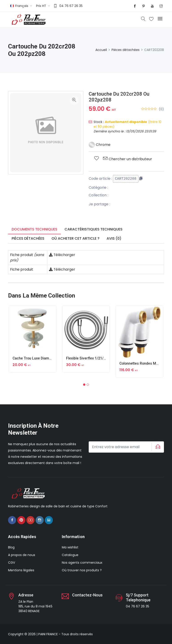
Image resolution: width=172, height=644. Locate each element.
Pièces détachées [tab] (28, 238)
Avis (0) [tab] (114, 238)
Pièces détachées (126, 50)
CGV (12, 563)
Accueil (101, 50)
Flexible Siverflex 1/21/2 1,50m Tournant (99, 358)
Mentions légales (21, 570)
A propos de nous (22, 555)
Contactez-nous (87, 595)
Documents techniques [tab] (34, 229)
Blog (11, 547)
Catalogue (70, 555)
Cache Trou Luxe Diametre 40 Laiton (42, 358)
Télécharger (62, 255)
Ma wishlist (70, 547)
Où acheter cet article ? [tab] (75, 238)
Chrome (100, 145)
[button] (84, 385)
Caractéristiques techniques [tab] (94, 229)
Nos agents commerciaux (82, 563)
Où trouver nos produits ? (82, 570)
